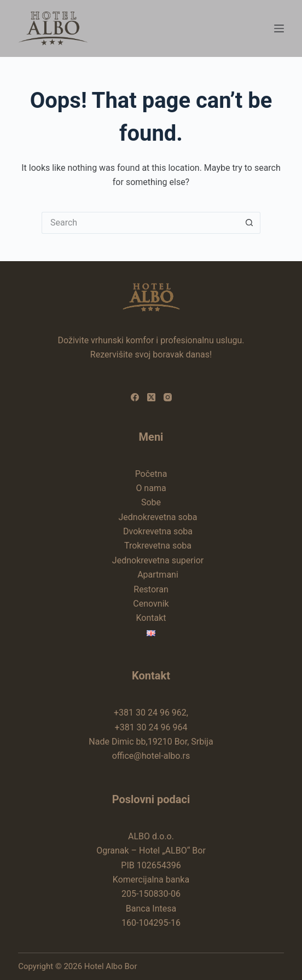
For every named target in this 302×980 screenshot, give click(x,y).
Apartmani (158, 575)
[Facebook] (135, 397)
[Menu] (279, 28)
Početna (151, 474)
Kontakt (151, 618)
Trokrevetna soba (158, 546)
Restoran (151, 589)
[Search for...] (140, 223)
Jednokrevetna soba (158, 517)
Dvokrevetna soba (158, 531)
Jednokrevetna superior (158, 560)
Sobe (151, 502)
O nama (151, 488)
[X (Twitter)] (151, 397)
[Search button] (249, 223)
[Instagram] (168, 397)
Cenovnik (151, 604)
